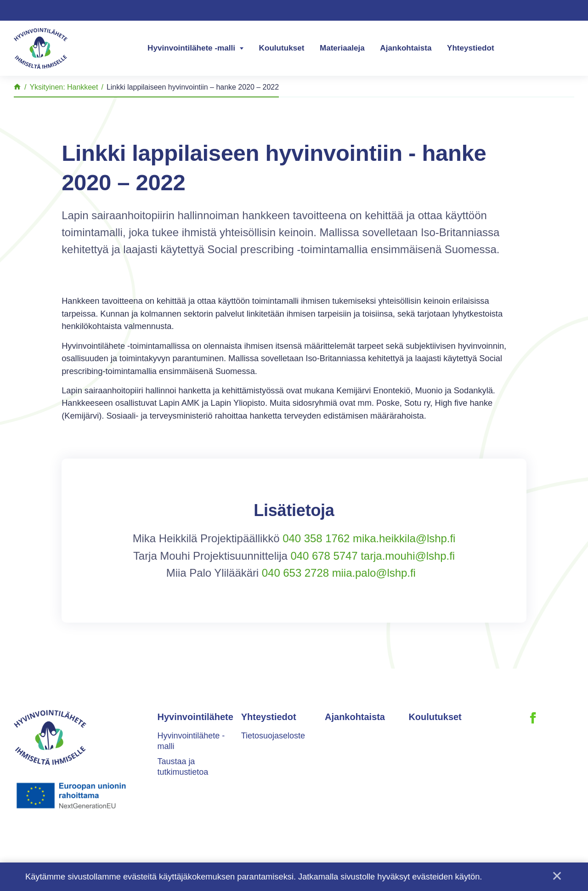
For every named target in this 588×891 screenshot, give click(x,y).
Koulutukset (282, 48)
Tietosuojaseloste (273, 736)
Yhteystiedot (471, 48)
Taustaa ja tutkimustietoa (183, 767)
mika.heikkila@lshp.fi (404, 538)
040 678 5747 (324, 556)
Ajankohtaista (406, 48)
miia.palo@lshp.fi (374, 573)
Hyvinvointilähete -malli (191, 48)
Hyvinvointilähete (195, 717)
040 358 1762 (316, 538)
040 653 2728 (295, 573)
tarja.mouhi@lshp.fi (408, 556)
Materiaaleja (342, 48)
